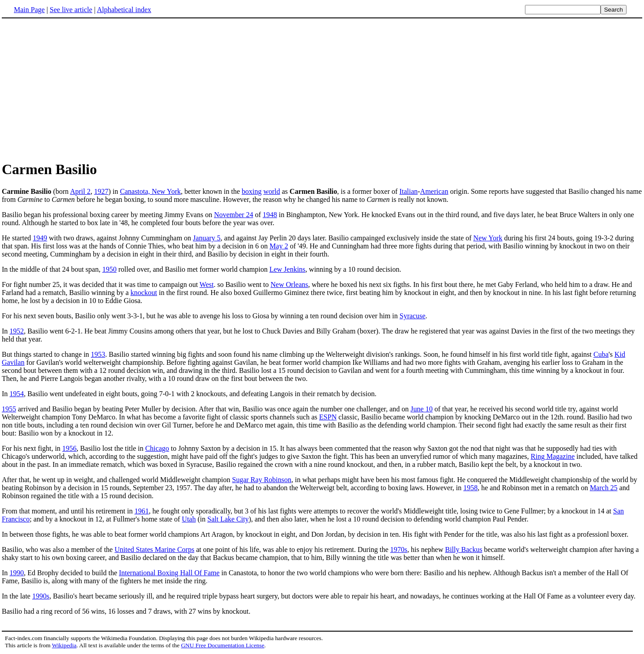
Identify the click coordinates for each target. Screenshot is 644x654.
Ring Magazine (553, 456)
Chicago (157, 448)
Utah (189, 519)
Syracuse (413, 316)
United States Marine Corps (154, 549)
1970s (399, 549)
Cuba (601, 354)
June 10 (421, 409)
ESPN (328, 417)
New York (488, 238)
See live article (71, 10)
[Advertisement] (77, 89)
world (271, 191)
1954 (17, 394)
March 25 (604, 488)
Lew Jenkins (287, 269)
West (207, 284)
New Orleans (290, 284)
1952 (17, 331)
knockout (144, 293)
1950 (109, 269)
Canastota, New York (150, 191)
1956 (69, 448)
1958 (470, 488)
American (434, 191)
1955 (9, 409)
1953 (98, 354)
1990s (41, 596)
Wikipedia (64, 645)
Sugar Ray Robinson (262, 480)
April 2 (80, 191)
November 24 (234, 215)
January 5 (207, 238)
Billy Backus (464, 549)
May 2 (279, 246)
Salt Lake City (228, 519)
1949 (40, 238)
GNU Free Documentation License (222, 645)
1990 (17, 573)
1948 (270, 215)
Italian (408, 191)
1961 (141, 511)
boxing (252, 191)
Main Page (29, 10)
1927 (101, 191)
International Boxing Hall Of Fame (169, 573)
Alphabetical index (124, 10)
